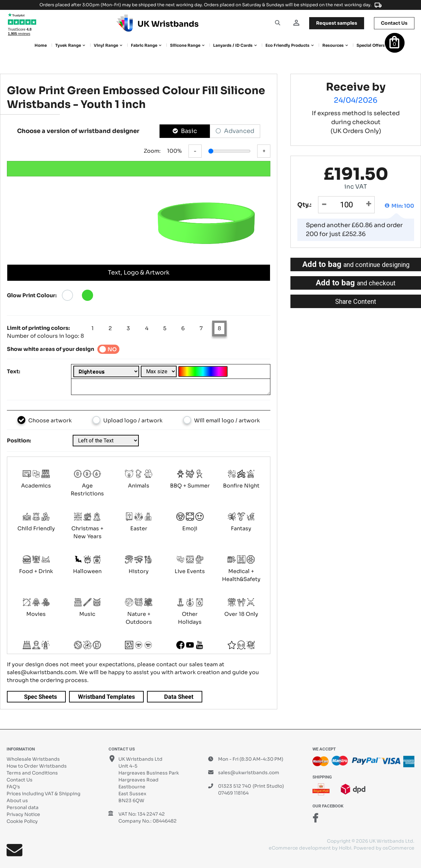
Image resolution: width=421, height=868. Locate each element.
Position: (19, 441)
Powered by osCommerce (384, 848)
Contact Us (20, 780)
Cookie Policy (22, 821)
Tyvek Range (68, 45)
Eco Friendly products (287, 45)
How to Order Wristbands (37, 766)
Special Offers (371, 45)
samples (337, 23)
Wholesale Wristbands (33, 759)
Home (41, 45)
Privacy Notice (23, 814)
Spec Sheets (40, 697)
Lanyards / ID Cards (233, 45)
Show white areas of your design (50, 349)
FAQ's (13, 787)
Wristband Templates (106, 697)
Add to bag (356, 264)
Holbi (345, 848)
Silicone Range (185, 45)
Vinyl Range (106, 45)
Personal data (23, 807)
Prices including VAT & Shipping (43, 794)
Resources (333, 45)
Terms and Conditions (32, 773)
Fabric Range (144, 45)
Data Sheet (179, 697)
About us (17, 801)
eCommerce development (300, 848)
